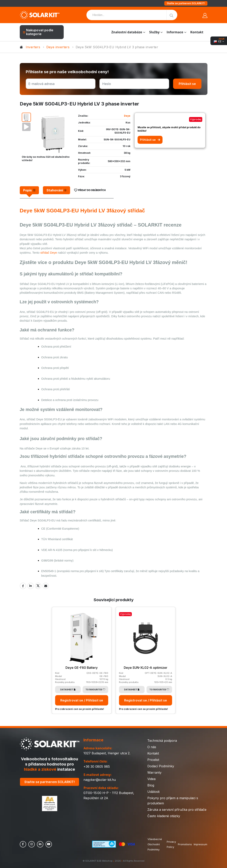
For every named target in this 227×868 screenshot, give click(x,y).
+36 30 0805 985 (97, 766)
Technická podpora (162, 740)
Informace (175, 32)
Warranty (154, 772)
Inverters (33, 47)
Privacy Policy (171, 844)
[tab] (29, 190)
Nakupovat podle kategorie (38, 32)
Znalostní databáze (127, 32)
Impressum (200, 844)
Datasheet (68, 689)
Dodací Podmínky (161, 766)
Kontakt (197, 32)
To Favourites (95, 689)
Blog (151, 785)
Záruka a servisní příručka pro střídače (177, 809)
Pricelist (153, 760)
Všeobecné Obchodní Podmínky (155, 844)
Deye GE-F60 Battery (82, 668)
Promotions (185, 844)
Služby (154, 32)
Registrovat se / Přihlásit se (82, 700)
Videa (151, 779)
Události (153, 791)
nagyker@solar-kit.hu (100, 780)
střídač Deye (49, 253)
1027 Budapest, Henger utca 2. (107, 753)
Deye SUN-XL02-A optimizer (146, 668)
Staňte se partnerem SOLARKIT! (186, 3)
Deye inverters (58, 47)
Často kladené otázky (164, 816)
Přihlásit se (187, 84)
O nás (152, 747)
